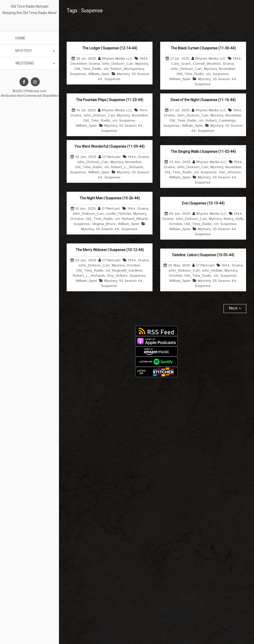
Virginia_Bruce (104, 224)
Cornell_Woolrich (207, 64)
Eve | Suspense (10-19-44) (203, 203)
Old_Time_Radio (88, 69)
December (79, 64)
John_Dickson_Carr (118, 64)
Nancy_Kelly (233, 219)
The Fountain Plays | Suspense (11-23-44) (110, 100)
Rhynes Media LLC (117, 59)
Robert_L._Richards (127, 167)
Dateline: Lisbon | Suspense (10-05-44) (203, 255)
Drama (94, 64)
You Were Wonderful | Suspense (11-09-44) (110, 146)
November (227, 69)
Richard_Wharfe (135, 219)
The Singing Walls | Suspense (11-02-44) (203, 152)
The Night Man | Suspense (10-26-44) (110, 198)
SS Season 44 (224, 79)
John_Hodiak (212, 271)
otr (106, 69)
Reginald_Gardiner (127, 271)
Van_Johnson (230, 172)
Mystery (24, 51)
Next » (235, 308)
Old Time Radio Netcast (29, 6)
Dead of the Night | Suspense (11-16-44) (203, 100)
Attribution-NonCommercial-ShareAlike (29, 96)
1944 (144, 59)
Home (20, 38)
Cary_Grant (181, 64)
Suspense (78, 74)
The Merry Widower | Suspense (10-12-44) (110, 250)
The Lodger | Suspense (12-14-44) (110, 48)
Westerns (25, 63)
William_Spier (99, 74)
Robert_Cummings (221, 121)
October (77, 219)
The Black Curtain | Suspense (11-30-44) (203, 48)
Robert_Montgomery (127, 69)
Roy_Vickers (117, 276)
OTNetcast (111, 157)
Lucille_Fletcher (118, 214)
